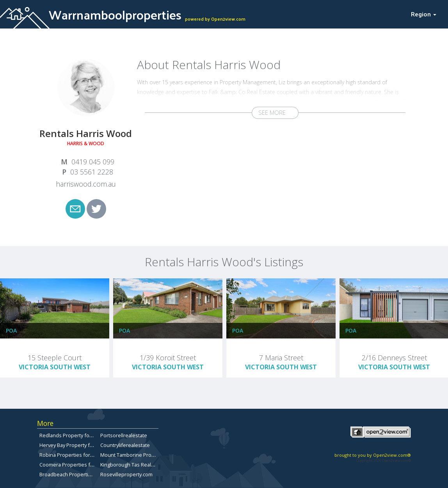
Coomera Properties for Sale (73, 465)
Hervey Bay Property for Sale (73, 445)
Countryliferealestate (125, 445)
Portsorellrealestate (124, 435)
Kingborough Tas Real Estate (133, 465)
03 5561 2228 (92, 172)
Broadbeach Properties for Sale (76, 474)
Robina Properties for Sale (70, 455)
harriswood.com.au (86, 184)
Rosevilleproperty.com (126, 474)
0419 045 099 (93, 162)
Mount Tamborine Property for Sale (142, 455)
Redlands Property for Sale (71, 435)
